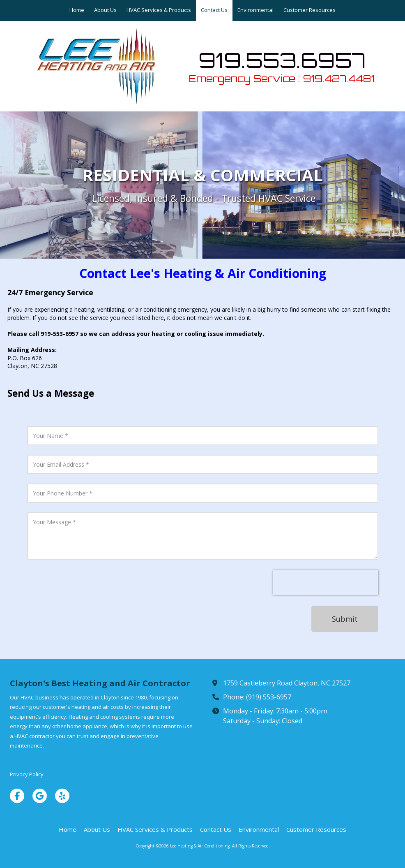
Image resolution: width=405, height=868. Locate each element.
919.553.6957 (282, 60)
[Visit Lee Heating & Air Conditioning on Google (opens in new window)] (40, 796)
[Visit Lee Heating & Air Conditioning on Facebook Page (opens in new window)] (17, 796)
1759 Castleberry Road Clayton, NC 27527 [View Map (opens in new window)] (287, 683)
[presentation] (326, 583)
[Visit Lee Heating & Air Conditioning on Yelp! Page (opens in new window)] (62, 796)
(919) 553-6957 (269, 697)
